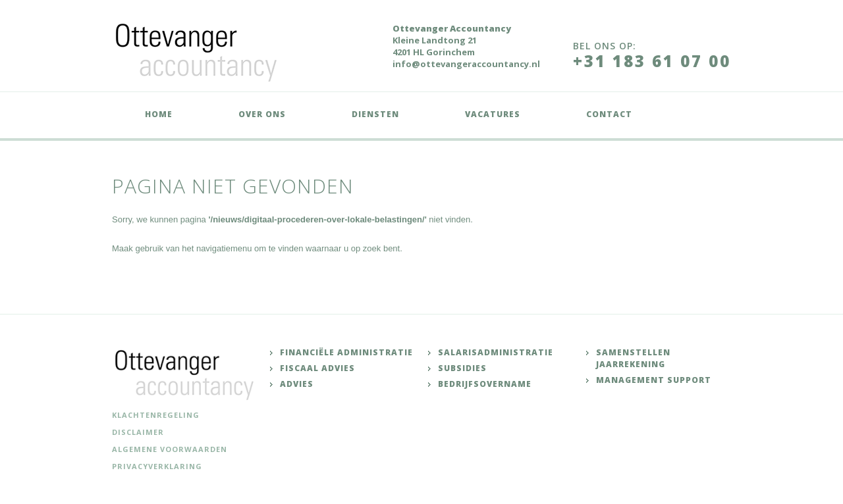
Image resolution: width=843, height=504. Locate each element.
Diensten (375, 114)
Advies (297, 384)
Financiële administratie (346, 352)
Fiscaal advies (317, 368)
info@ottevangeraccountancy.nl (466, 64)
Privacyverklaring (157, 466)
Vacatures (493, 114)
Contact (609, 114)
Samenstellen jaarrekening (633, 358)
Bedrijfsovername (485, 384)
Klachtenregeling (156, 415)
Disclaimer (138, 432)
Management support (654, 380)
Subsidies (462, 368)
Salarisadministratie (496, 352)
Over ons (262, 114)
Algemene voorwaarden (170, 449)
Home (159, 114)
